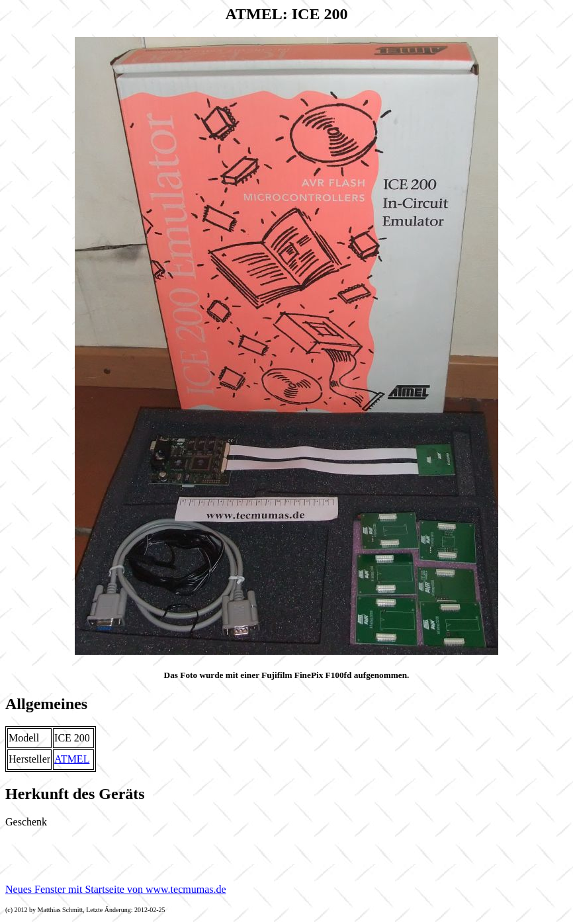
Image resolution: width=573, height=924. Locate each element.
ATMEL (72, 759)
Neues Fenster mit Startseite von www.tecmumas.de (116, 889)
